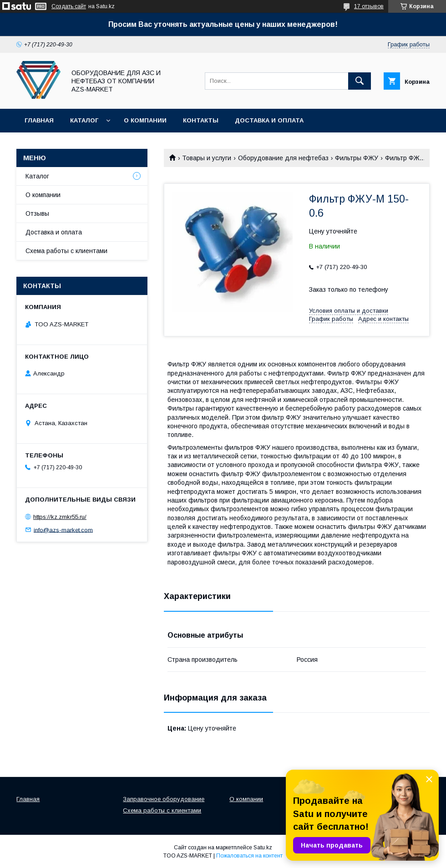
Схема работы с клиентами (66, 251)
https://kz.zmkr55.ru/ (60, 517)
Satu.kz (263, 848)
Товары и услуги (207, 158)
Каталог (84, 120)
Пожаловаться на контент (249, 856)
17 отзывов (369, 6)
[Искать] (360, 81)
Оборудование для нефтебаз (283, 158)
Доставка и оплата (269, 120)
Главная (39, 120)
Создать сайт (69, 6)
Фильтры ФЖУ (357, 158)
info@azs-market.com (63, 530)
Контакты (201, 120)
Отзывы (37, 213)
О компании (145, 120)
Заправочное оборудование (164, 799)
